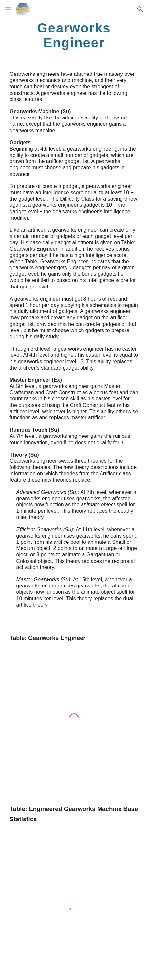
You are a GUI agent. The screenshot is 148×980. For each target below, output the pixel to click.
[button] (8, 9)
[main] (74, 35)
